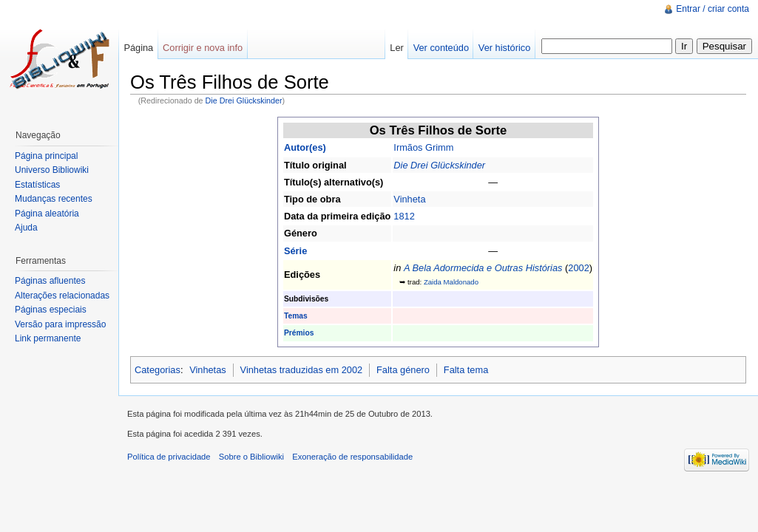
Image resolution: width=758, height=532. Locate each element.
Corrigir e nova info (203, 48)
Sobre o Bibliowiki (251, 457)
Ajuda (26, 228)
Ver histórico (504, 48)
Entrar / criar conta (713, 9)
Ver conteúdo (441, 48)
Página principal (46, 156)
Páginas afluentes (50, 281)
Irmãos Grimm (423, 147)
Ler (397, 48)
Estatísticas (37, 185)
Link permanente (48, 338)
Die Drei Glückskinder (244, 100)
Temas (296, 316)
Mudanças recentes (54, 199)
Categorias (158, 370)
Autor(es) (305, 147)
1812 (404, 216)
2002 (578, 268)
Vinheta (409, 199)
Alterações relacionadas (62, 296)
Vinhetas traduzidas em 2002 (302, 370)
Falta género (403, 370)
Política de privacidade (169, 457)
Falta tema (466, 370)
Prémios (299, 333)
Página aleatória (47, 214)
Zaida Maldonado (451, 282)
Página (138, 48)
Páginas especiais (51, 310)
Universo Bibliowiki (52, 170)
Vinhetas (208, 370)
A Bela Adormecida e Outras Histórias (483, 268)
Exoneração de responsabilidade (352, 457)
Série (295, 251)
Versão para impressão (60, 324)
